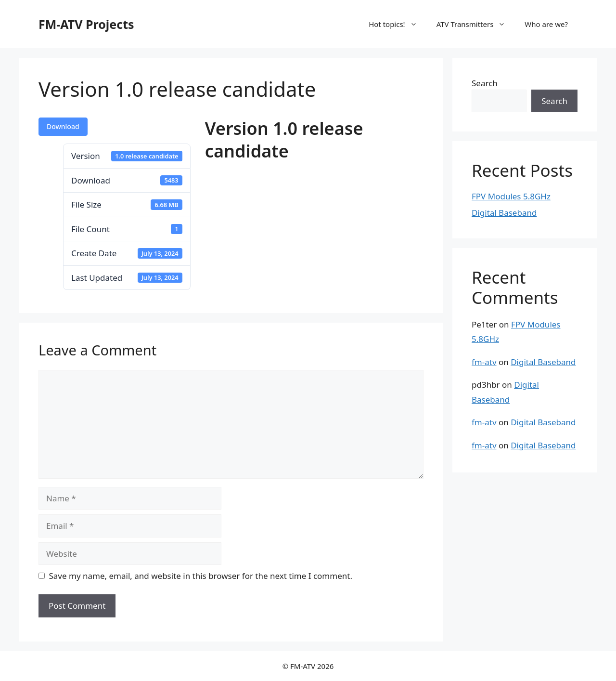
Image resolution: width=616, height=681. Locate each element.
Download (63, 126)
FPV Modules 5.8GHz (511, 196)
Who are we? (546, 24)
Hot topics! (398, 24)
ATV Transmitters (476, 24)
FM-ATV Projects (86, 24)
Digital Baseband (504, 213)
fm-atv (484, 362)
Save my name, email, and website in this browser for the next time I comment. (201, 576)
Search (485, 83)
